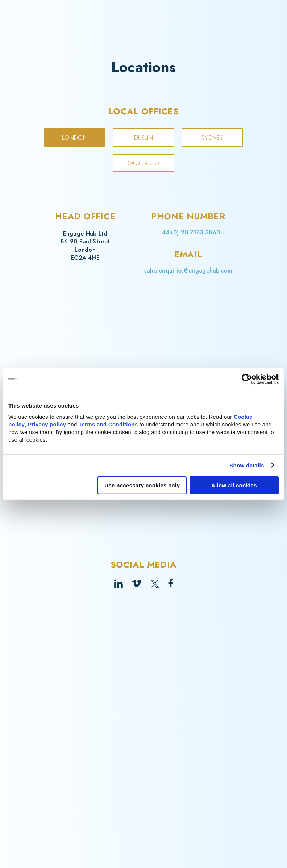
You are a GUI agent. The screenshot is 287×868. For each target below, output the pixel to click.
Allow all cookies (234, 485)
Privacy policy (47, 424)
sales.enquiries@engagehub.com (188, 271)
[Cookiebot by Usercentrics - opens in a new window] (247, 379)
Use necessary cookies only (142, 485)
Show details (247, 465)
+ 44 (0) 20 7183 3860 (188, 233)
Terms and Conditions (108, 424)
